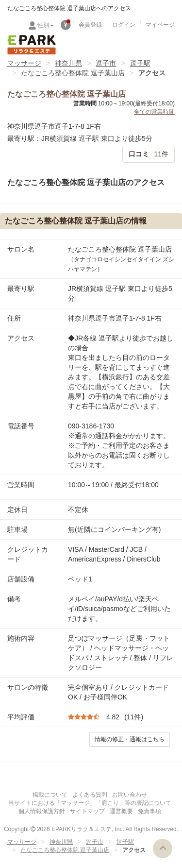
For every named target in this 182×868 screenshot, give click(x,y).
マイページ (160, 25)
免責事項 (149, 811)
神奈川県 (68, 63)
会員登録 (90, 25)
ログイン (124, 25)
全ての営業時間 (154, 112)
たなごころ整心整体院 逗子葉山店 (73, 73)
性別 (46, 25)
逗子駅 (140, 63)
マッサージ (24, 63)
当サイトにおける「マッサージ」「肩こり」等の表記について (90, 803)
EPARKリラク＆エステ (32, 45)
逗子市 (106, 63)
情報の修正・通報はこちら (130, 739)
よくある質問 (90, 795)
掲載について (50, 795)
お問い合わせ (130, 795)
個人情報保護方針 (42, 811)
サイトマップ (87, 811)
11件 (149, 154)
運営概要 (121, 811)
